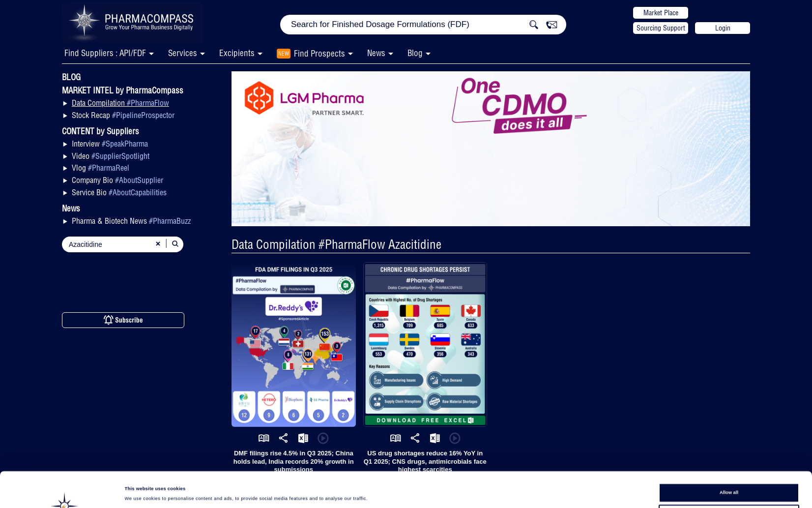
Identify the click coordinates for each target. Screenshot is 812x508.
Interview (110, 144)
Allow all (729, 459)
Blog (415, 53)
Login (723, 28)
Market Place (661, 13)
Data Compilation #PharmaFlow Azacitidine (336, 244)
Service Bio (119, 192)
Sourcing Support (661, 28)
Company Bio (117, 180)
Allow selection (729, 477)
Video (111, 156)
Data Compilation (120, 103)
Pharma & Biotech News (131, 221)
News (376, 53)
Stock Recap (123, 115)
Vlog (101, 168)
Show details (409, 491)
